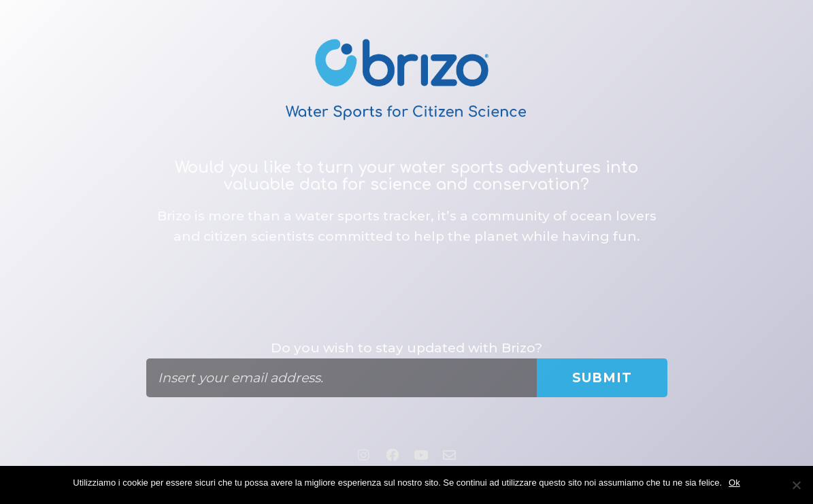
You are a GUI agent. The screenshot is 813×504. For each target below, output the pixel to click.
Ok (734, 483)
